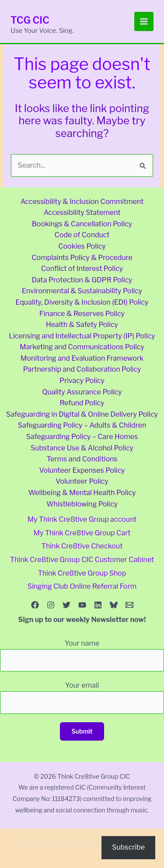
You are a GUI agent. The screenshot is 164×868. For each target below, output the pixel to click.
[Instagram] (51, 605)
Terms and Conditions (82, 459)
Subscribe (128, 847)
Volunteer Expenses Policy (82, 470)
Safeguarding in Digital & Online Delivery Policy (82, 414)
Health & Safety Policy (82, 325)
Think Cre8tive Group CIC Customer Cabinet (82, 560)
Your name (82, 655)
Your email (82, 697)
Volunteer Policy (82, 481)
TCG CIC (30, 20)
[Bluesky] (114, 605)
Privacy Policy (82, 381)
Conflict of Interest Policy (82, 269)
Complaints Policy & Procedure (82, 258)
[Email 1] (129, 605)
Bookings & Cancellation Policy (82, 224)
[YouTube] (82, 605)
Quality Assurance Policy (82, 392)
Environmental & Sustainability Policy (82, 291)
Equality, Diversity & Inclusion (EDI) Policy (82, 302)
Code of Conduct (82, 235)
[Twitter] (66, 605)
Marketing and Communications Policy (82, 347)
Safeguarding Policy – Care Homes (82, 437)
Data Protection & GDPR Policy (82, 280)
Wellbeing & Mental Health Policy (82, 493)
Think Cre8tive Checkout (82, 546)
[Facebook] (35, 605)
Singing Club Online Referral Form (82, 586)
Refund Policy (82, 403)
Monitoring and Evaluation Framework (82, 358)
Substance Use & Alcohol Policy (82, 448)
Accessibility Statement (82, 213)
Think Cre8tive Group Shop (82, 573)
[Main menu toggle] (144, 21)
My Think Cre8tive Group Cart (82, 533)
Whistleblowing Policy (82, 504)
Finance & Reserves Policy (82, 314)
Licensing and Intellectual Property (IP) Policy (82, 336)
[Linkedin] (98, 605)
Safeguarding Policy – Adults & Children (82, 425)
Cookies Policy (82, 246)
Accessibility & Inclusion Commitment (82, 202)
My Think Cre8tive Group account (82, 519)
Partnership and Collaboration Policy (82, 369)
